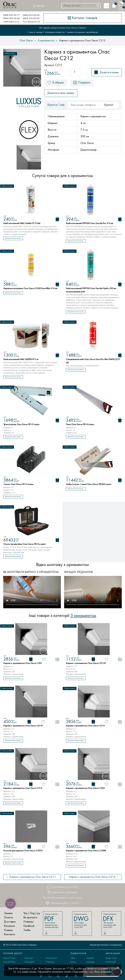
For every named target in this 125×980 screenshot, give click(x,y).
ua (107, 6)
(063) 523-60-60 (31, 18)
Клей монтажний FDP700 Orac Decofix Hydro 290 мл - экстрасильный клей (92, 290)
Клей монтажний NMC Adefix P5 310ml (22, 223)
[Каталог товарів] (83, 18)
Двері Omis (111, 958)
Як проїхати (30, 918)
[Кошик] (114, 5)
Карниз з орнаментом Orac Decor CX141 (23, 726)
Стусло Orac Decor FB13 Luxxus (18, 484)
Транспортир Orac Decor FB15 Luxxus (21, 425)
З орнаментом (83, 616)
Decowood (51, 958)
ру (39, 913)
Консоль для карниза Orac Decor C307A (23, 851)
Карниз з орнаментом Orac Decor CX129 (86, 663)
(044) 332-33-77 (11, 15)
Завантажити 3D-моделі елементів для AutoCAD (82, 921)
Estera (73, 962)
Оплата (8, 918)
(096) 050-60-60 (11, 18)
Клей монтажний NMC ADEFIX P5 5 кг (21, 359)
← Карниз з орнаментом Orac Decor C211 (31, 877)
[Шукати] (98, 6)
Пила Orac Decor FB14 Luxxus (80, 425)
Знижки (8, 913)
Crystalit (90, 958)
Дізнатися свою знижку (61, 93)
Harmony (50, 962)
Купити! (109, 105)
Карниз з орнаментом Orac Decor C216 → (94, 877)
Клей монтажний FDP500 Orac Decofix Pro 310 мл (90, 223)
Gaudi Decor (9, 962)
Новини (8, 930)
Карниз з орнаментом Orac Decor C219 (85, 726)
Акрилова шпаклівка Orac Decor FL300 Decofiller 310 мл (30, 289)
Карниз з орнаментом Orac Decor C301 (23, 663)
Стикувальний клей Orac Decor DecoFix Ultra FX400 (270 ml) (93, 361)
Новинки (28, 922)
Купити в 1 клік (56, 105)
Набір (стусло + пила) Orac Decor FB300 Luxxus (89, 484)
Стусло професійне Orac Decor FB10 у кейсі (25, 544)
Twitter (27, 930)
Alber (73, 958)
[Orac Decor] (10, 5)
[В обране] (44, 659)
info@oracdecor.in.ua (11, 22)
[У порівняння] (57, 659)
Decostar (29, 958)
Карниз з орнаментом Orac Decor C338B (86, 851)
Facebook (29, 926)
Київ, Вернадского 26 (31, 22)
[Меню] (39, 6)
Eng (32, 913)
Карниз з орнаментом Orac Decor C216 (23, 788)
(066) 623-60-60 (31, 15)
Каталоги (9, 926)
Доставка (10, 922)
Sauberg (90, 962)
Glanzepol (30, 962)
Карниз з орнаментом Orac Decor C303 (85, 788)
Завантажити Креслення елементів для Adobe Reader (52, 921)
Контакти (9, 935)
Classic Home (9, 958)
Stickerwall (111, 962)
